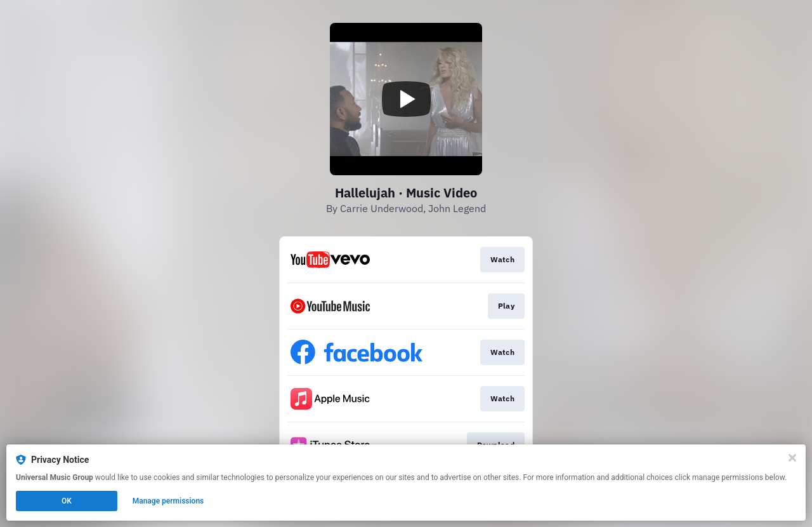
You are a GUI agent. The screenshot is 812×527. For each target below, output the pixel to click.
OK (67, 501)
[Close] (792, 458)
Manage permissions (168, 501)
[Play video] (406, 99)
